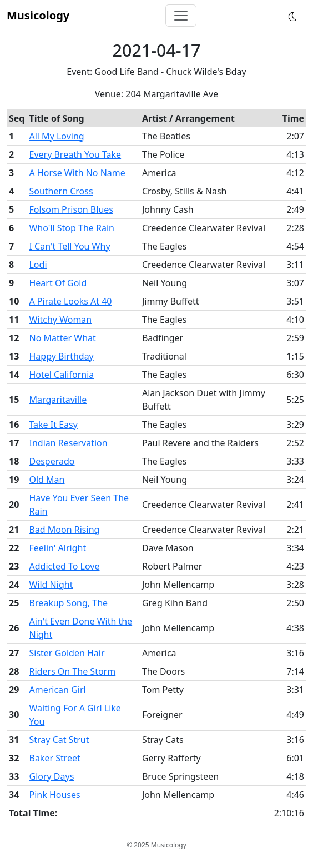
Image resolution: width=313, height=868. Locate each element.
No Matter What (62, 338)
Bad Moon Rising (64, 530)
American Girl (57, 690)
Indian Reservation (68, 443)
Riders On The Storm (72, 671)
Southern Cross (61, 191)
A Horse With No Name (77, 173)
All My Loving (56, 136)
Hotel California (61, 375)
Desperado (52, 461)
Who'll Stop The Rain (71, 228)
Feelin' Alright (57, 548)
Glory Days (51, 776)
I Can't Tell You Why (69, 246)
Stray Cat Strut (59, 740)
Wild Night (51, 585)
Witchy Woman (60, 320)
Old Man (47, 480)
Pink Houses (54, 795)
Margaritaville (58, 400)
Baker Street (54, 758)
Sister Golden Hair (67, 653)
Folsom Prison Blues (71, 209)
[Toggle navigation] (181, 16)
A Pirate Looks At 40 (70, 301)
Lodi (38, 265)
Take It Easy (53, 425)
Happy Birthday (61, 356)
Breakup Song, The (68, 603)
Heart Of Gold (58, 283)
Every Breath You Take (75, 154)
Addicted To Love (64, 566)
